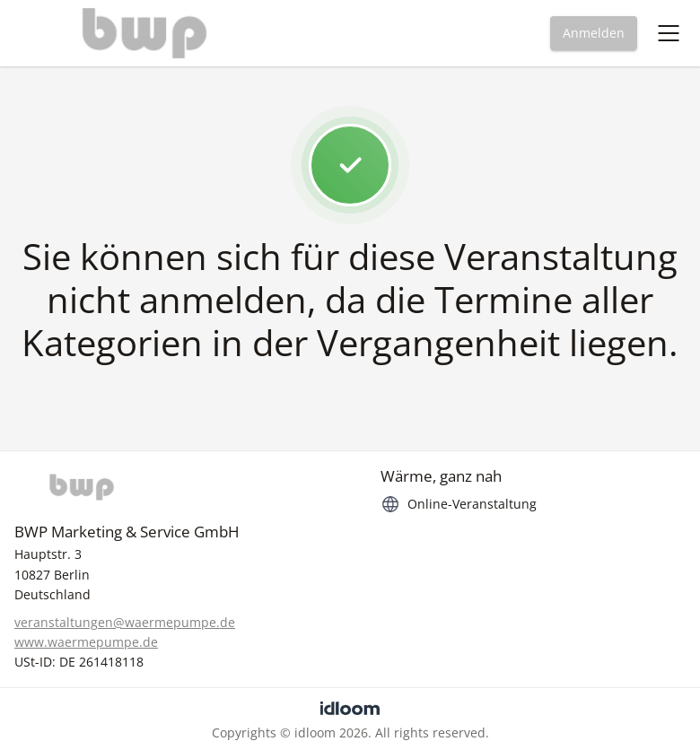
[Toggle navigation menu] (669, 33)
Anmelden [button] (594, 33)
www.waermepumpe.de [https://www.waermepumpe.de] (86, 642)
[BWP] (167, 487)
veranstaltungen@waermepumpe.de (125, 622)
